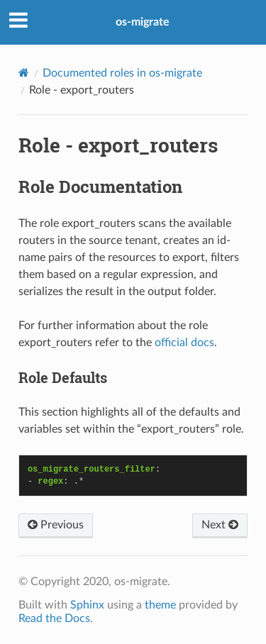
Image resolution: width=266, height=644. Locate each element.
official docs (184, 343)
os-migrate (143, 22)
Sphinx (87, 605)
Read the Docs (54, 618)
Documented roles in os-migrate (122, 73)
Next (220, 525)
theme (160, 605)
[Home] (24, 73)
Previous (56, 525)
